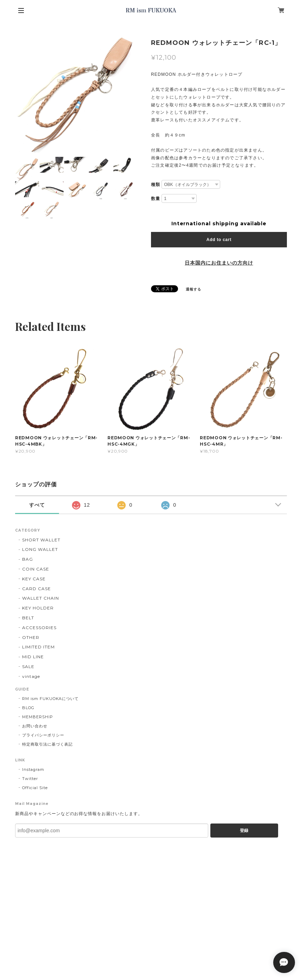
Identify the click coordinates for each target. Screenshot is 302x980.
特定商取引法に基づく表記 (47, 744)
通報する (193, 289)
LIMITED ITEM (38, 647)
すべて (37, 505)
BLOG (28, 708)
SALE (28, 666)
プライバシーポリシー (43, 735)
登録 (244, 831)
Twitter (30, 779)
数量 (156, 199)
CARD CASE (37, 589)
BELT (28, 618)
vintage (31, 676)
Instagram (33, 769)
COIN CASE (36, 569)
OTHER (31, 637)
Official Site (35, 788)
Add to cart (219, 240)
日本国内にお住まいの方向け (219, 263)
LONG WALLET (40, 549)
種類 (156, 185)
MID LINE (33, 657)
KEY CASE (34, 579)
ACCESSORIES (39, 628)
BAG (28, 559)
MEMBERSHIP (38, 717)
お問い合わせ (35, 726)
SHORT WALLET (41, 540)
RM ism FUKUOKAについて (50, 699)
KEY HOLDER (38, 608)
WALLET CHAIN (41, 598)
